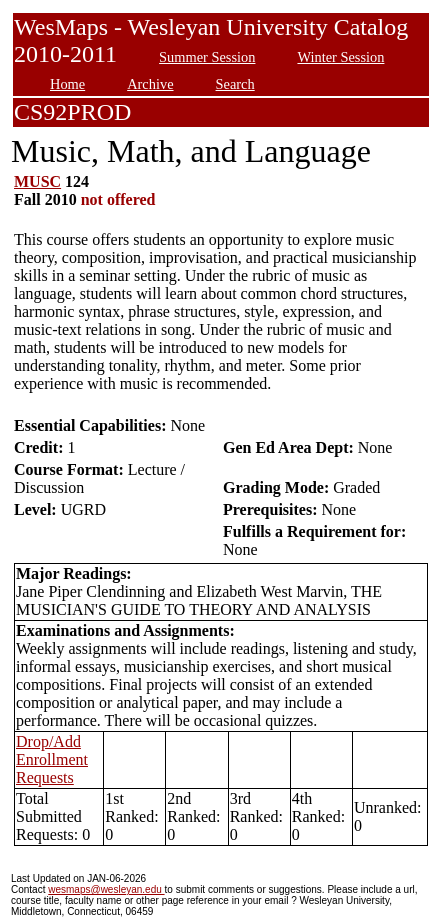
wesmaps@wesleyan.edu (106, 889)
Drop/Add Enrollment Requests (52, 759)
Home (67, 84)
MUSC (37, 181)
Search (235, 84)
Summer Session (207, 57)
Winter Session (340, 57)
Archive (150, 84)
